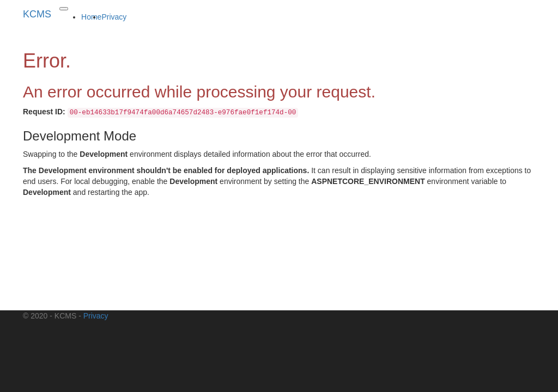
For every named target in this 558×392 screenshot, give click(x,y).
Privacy (114, 17)
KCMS (37, 14)
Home (91, 17)
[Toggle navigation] (64, 9)
